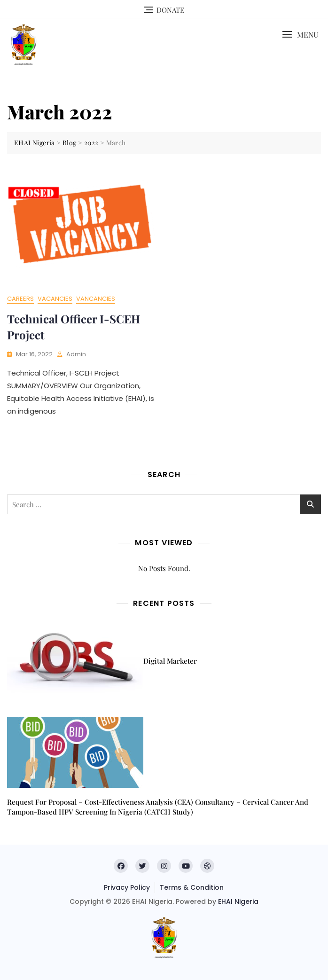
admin (76, 354)
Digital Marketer (170, 661)
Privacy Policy (127, 887)
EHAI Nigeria (238, 902)
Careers (20, 299)
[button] (300, 35)
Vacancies (55, 299)
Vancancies (96, 299)
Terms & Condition (192, 887)
